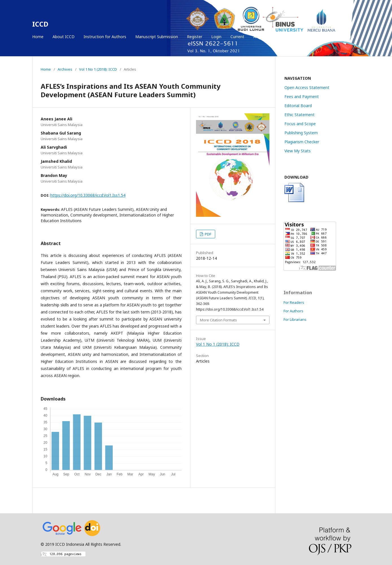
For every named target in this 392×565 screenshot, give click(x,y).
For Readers (294, 302)
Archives (261, 37)
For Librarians (295, 319)
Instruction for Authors (105, 37)
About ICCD (64, 37)
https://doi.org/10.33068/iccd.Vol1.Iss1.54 (88, 195)
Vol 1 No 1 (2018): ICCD (98, 69)
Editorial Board (298, 106)
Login (216, 37)
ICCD (40, 24)
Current (237, 37)
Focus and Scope (300, 124)
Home (38, 37)
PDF (208, 234)
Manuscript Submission (157, 37)
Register (195, 37)
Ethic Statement (300, 115)
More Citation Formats (218, 320)
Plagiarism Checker (302, 142)
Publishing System (301, 133)
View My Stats (298, 151)
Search (347, 37)
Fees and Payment (302, 97)
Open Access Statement (307, 87)
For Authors (293, 311)
